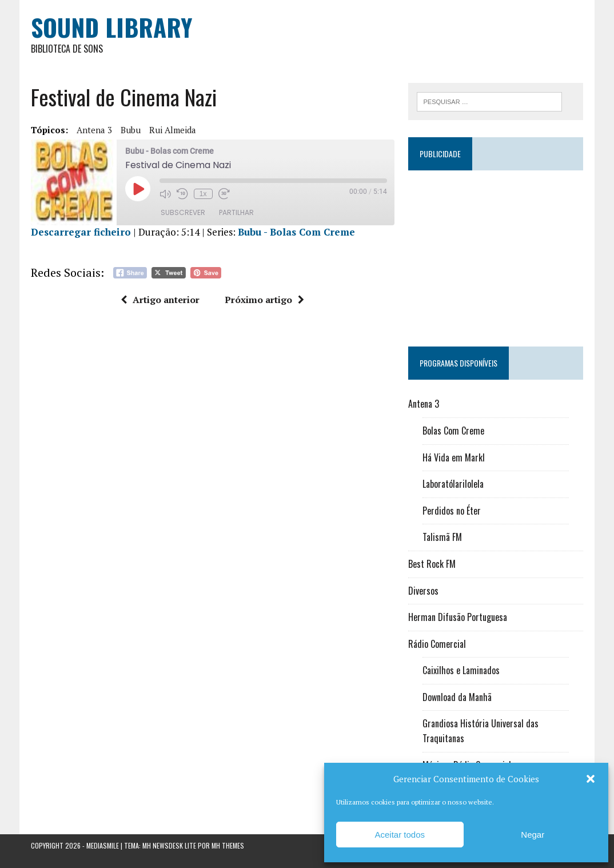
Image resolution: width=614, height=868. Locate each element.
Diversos (423, 591)
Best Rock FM (432, 564)
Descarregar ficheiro (81, 232)
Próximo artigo (264, 300)
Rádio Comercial (437, 644)
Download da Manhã (457, 697)
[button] (591, 779)
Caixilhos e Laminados (461, 670)
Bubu (131, 130)
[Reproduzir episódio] (138, 189)
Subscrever (183, 212)
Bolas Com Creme (453, 431)
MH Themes (228, 845)
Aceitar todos (400, 835)
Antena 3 (94, 130)
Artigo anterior (160, 300)
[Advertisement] (496, 253)
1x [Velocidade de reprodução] (203, 194)
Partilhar (236, 212)
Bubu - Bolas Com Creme (296, 232)
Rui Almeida (173, 130)
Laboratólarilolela (453, 484)
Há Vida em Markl (454, 457)
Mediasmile (103, 845)
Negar (533, 835)
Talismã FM (442, 537)
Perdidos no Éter (452, 511)
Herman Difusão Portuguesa (458, 617)
